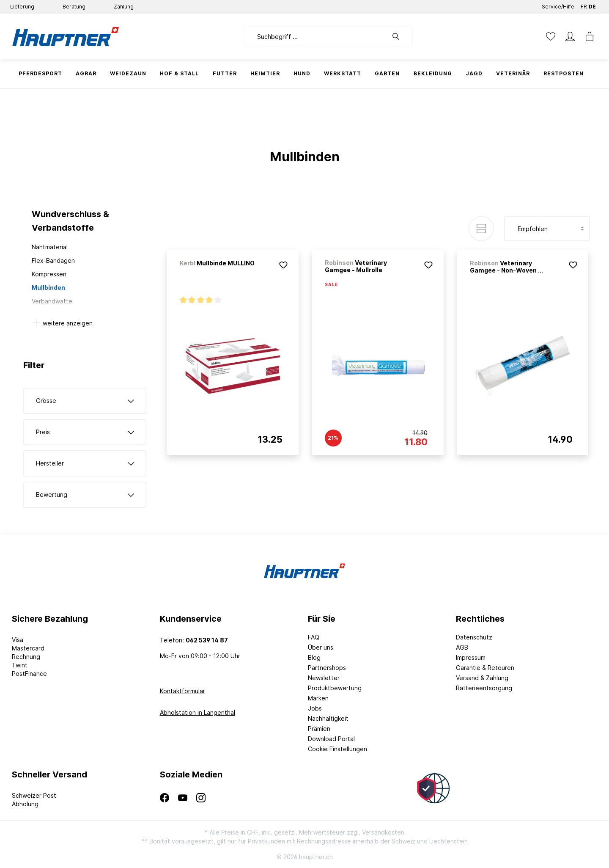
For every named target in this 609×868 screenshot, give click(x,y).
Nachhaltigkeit (328, 718)
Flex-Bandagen (53, 260)
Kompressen (49, 274)
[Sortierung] (547, 229)
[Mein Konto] (570, 36)
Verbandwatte (52, 301)
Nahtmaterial (50, 247)
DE (592, 5)
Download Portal (331, 739)
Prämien (319, 729)
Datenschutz (474, 637)
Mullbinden (48, 288)
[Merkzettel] (551, 36)
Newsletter (324, 678)
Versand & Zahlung (482, 678)
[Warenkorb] (587, 36)
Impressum (471, 657)
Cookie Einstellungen (337, 749)
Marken (318, 698)
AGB (462, 647)
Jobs (315, 708)
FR (584, 5)
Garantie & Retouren (485, 668)
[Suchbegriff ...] (316, 36)
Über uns (321, 647)
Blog (314, 657)
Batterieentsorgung (484, 688)
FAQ (314, 637)
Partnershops (327, 668)
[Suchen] (400, 36)
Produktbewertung (335, 688)
